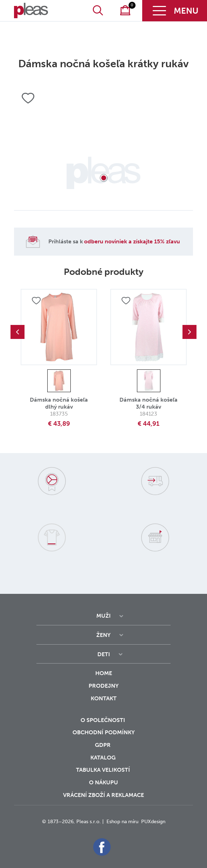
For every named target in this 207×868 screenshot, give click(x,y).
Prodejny (104, 686)
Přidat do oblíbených (36, 301)
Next (189, 332)
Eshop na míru (122, 822)
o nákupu (103, 782)
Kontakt (104, 703)
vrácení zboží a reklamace (103, 795)
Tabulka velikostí (104, 770)
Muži (103, 616)
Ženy (103, 635)
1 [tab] (104, 178)
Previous (18, 332)
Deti (104, 654)
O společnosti (103, 720)
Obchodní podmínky (104, 732)
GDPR (103, 745)
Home (104, 673)
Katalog (104, 758)
